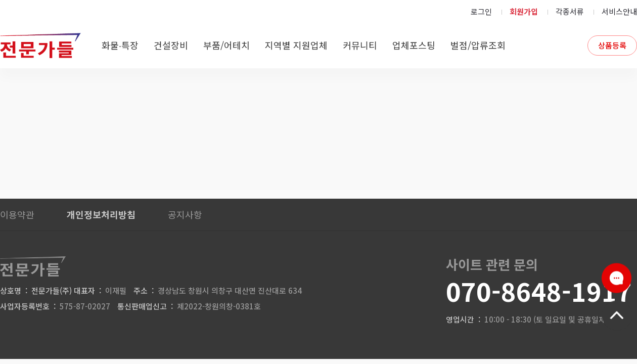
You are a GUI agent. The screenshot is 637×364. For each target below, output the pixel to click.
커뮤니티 (360, 45)
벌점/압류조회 (478, 45)
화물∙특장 (120, 45)
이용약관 (17, 214)
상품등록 (612, 45)
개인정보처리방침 (101, 214)
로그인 (481, 11)
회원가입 (524, 11)
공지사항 (185, 214)
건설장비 (171, 45)
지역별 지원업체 (296, 45)
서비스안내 (619, 11)
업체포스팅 (414, 45)
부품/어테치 (226, 45)
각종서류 (570, 11)
